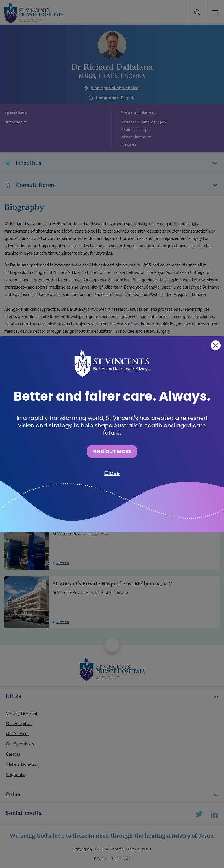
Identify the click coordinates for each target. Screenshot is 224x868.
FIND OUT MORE (112, 451)
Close (112, 473)
